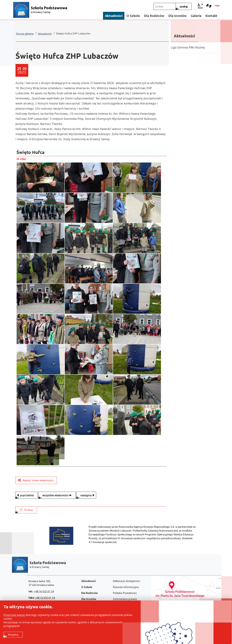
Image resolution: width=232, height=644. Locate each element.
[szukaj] (184, 6)
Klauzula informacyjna (126, 587)
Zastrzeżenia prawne (125, 599)
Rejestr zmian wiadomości (38, 480)
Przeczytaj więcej (14, 615)
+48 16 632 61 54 (44, 591)
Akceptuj (13, 635)
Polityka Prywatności (125, 593)
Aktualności (45, 34)
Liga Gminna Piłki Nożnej (188, 47)
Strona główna (25, 34)
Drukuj (26, 510)
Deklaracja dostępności (126, 581)
